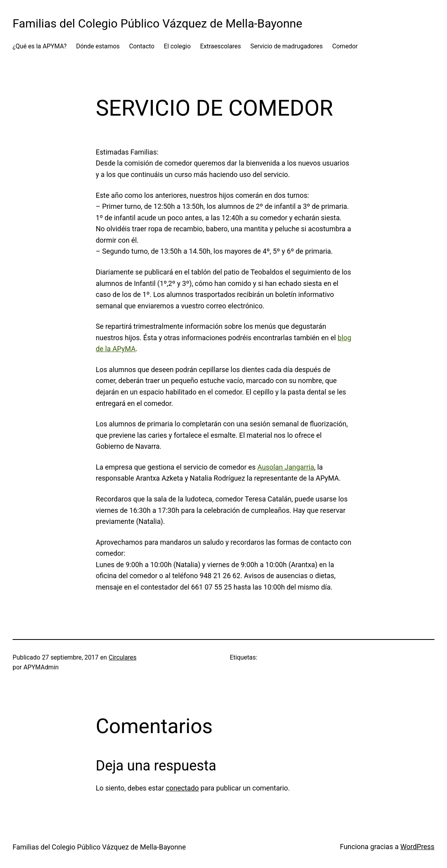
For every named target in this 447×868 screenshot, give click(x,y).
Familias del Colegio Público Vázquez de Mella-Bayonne (157, 23)
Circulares (122, 657)
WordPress (417, 847)
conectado (182, 788)
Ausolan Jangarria (286, 467)
